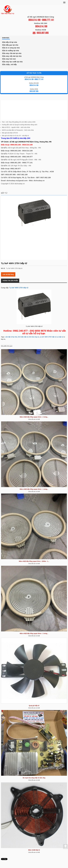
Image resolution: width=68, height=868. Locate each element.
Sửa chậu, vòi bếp (9, 65)
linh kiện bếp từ (23, 337)
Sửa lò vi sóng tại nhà (11, 48)
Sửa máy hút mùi (9, 59)
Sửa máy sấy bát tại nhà (12, 56)
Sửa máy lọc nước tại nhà (12, 62)
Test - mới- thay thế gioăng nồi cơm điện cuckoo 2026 (19, 122)
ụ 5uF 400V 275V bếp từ (48, 337)
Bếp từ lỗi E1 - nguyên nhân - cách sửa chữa (16, 127)
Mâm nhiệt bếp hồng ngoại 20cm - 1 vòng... (34, 489)
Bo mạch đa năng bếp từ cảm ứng (34, 778)
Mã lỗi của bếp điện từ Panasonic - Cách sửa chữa (18, 130)
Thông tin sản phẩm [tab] (10, 281)
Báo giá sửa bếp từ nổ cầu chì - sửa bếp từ (15, 136)
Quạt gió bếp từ (34, 706)
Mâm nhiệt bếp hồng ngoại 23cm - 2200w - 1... (34, 561)
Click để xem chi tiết (34, 419)
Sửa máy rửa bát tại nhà (12, 53)
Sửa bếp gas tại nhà (10, 45)
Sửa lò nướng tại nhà (11, 51)
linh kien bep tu (34, 337)
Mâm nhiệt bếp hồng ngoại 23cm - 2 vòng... (34, 417)
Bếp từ (4, 193)
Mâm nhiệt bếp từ (34, 850)
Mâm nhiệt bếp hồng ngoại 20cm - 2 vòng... (34, 633)
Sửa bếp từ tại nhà (10, 42)
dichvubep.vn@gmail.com (17, 181)
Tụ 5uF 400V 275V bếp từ (18, 288)
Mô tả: (3, 268)
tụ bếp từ (60, 337)
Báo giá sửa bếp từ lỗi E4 (10, 133)
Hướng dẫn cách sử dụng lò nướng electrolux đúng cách (20, 125)
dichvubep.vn (39, 181)
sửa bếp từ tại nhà (11, 337)
